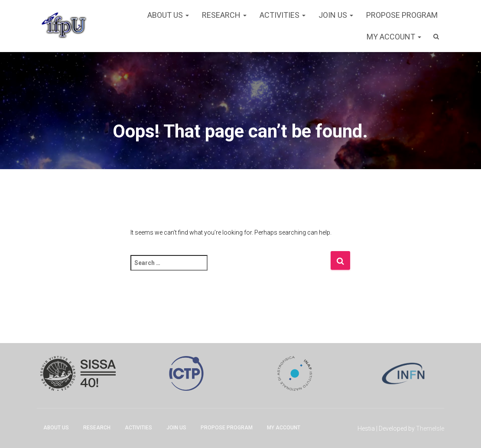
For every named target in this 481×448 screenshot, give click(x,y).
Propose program (402, 15)
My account (394, 37)
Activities (283, 15)
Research (224, 15)
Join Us (336, 15)
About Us (168, 15)
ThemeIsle (430, 428)
